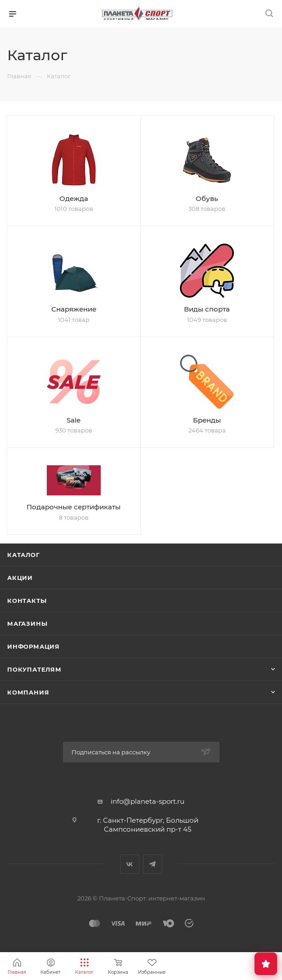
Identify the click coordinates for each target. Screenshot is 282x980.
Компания (28, 692)
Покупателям (34, 669)
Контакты (27, 601)
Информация (34, 646)
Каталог (24, 555)
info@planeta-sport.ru (148, 801)
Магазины (27, 624)
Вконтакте (130, 864)
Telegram (153, 864)
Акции (20, 578)
